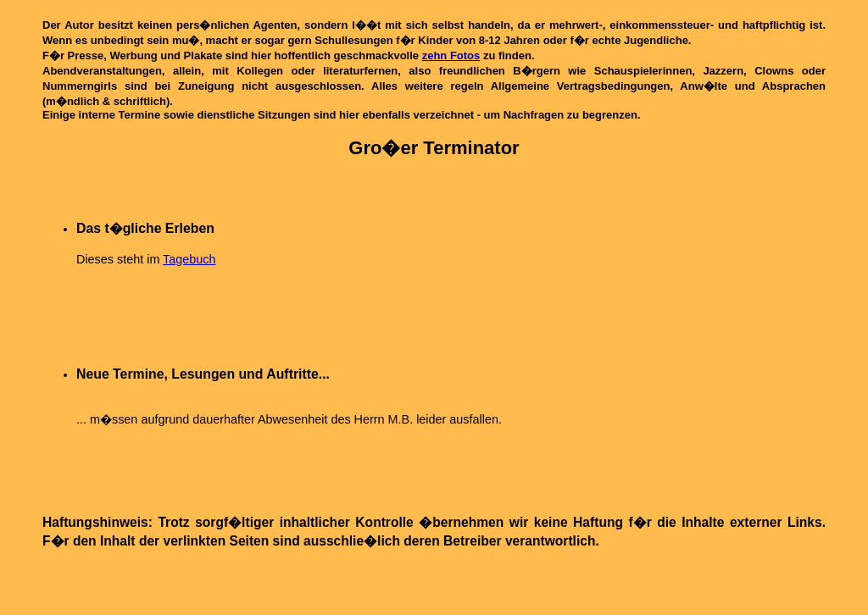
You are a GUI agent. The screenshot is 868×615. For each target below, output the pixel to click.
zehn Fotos (451, 55)
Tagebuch (189, 259)
